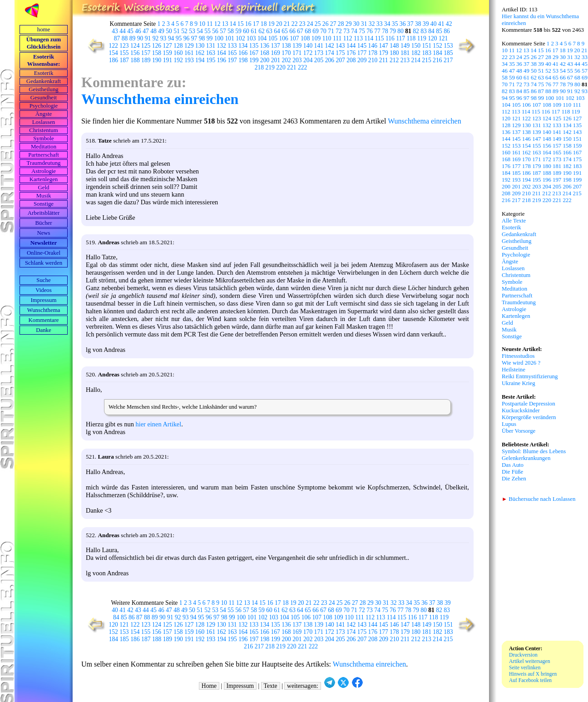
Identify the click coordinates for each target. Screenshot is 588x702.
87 (117, 38)
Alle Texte (514, 221)
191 (168, 60)
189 (146, 60)
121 (443, 38)
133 (232, 46)
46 (138, 31)
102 (240, 38)
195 (211, 60)
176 (351, 53)
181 (405, 53)
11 (210, 24)
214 (416, 60)
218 (259, 67)
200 (265, 60)
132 (221, 46)
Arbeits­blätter (44, 213)
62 (262, 31)
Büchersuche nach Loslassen (539, 499)
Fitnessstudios (518, 356)
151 (427, 46)
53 (192, 31)
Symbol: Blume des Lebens (534, 451)
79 (393, 31)
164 (221, 53)
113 (358, 38)
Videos (44, 290)
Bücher (44, 223)
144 (351, 46)
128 (178, 46)
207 (340, 60)
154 (113, 53)
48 (153, 31)
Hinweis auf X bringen (533, 674)
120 (432, 38)
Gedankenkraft (44, 81)
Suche (43, 280)
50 (169, 31)
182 (416, 53)
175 (340, 53)
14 (233, 24)
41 (441, 24)
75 (362, 31)
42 (449, 24)
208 (351, 60)
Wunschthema (44, 310)
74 (354, 31)
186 (114, 60)
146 (373, 46)
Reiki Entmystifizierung (530, 376)
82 (416, 31)
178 (373, 53)
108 (305, 38)
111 (337, 38)
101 (229, 38)
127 (167, 46)
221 (292, 67)
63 (269, 31)
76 (370, 31)
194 (200, 60)
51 (177, 31)
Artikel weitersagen (530, 661)
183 (427, 53)
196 (222, 60)
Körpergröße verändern (529, 417)
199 (254, 60)
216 (437, 60)
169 (275, 53)
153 (448, 46)
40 (434, 24)
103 (251, 38)
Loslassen (44, 122)
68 (308, 31)
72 (339, 31)
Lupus (509, 424)
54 (200, 31)
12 (217, 24)
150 (416, 46)
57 (223, 31)
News (43, 233)
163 (211, 53)
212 (394, 60)
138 (286, 46)
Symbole (44, 138)
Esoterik (44, 73)
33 (380, 24)
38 (418, 24)
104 (262, 38)
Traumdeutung (44, 163)
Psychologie (44, 106)
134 (243, 46)
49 (161, 31)
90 (140, 38)
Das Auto (513, 465)
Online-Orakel (44, 253)
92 (156, 38)
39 (426, 24)
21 (287, 24)
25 (318, 24)
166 (243, 53)
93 (163, 38)
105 (273, 38)
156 (135, 53)
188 (135, 60)
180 (394, 53)
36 (403, 24)
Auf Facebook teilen (530, 680)
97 (194, 38)
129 (189, 46)
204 (308, 60)
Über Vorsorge (519, 431)
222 (302, 67)
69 (316, 31)
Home (209, 686)
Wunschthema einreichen (160, 99)
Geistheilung (43, 89)
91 (148, 38)
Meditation (44, 147)
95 (179, 38)
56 (215, 31)
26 (326, 24)
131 (211, 46)
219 (270, 67)
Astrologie (44, 171)
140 (308, 46)
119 (422, 38)
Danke (43, 330)
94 (171, 38)
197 (232, 60)
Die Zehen (514, 479)
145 (362, 46)
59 (238, 31)
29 (349, 24)
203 (297, 60)
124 (135, 46)
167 (254, 53)
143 (340, 46)
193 (189, 60)
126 (157, 46)
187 (124, 60)
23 (302, 24)
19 (272, 24)
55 (208, 31)
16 (248, 24)
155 (124, 53)
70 (323, 31)
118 (411, 38)
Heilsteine (514, 370)
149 (405, 46)
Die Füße (512, 472)
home (44, 30)
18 (264, 24)
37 (410, 24)
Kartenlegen (44, 179)
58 (231, 31)
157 (146, 53)
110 (327, 38)
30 (356, 24)
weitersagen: (303, 686)
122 (113, 46)
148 (394, 46)
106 (283, 38)
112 (348, 38)
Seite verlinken (525, 667)
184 (437, 53)
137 (275, 46)
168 (265, 53)
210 (373, 60)
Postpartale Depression (529, 404)
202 (286, 60)
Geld (44, 188)
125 (146, 46)
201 (276, 60)
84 (431, 31)
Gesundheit (44, 98)
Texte (271, 686)
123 (124, 46)
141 (319, 46)
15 (241, 24)
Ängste (44, 114)
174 (329, 53)
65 (285, 31)
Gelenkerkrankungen (526, 458)
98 (202, 38)
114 (369, 38)
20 (279, 24)
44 (123, 31)
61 (254, 31)
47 (146, 31)
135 (254, 46)
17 (256, 24)
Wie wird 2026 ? (521, 363)
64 (277, 31)
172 (308, 53)
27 (333, 24)
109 (316, 38)
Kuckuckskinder (521, 410)
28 (341, 24)
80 (400, 31)
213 (405, 60)
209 (362, 60)
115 (380, 38)
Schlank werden (44, 263)
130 (200, 46)
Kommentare (44, 320)
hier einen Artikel (159, 424)
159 (167, 53)
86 (447, 31)
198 (243, 60)
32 (372, 24)
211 (384, 60)
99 (210, 38)
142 (329, 46)
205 (319, 60)
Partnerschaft (44, 155)
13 (225, 24)
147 (383, 46)
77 (377, 31)
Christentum (43, 130)
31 (364, 24)
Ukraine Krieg (519, 383)
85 (439, 31)
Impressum (44, 300)
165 (232, 53)
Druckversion (523, 655)
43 (115, 31)
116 (390, 38)
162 (200, 53)
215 (426, 60)
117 (400, 38)
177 (362, 53)
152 (437, 46)
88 (125, 38)
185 (448, 53)
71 (331, 31)
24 (310, 24)
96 (187, 38)
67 (300, 31)
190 (157, 60)
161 (189, 53)
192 (178, 60)
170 (286, 53)
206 (330, 60)
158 (157, 53)
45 (130, 31)
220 (281, 67)
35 (395, 24)
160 (178, 53)
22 (295, 24)
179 (383, 53)
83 (424, 31)
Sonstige (44, 204)
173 (319, 53)
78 (385, 31)
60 (246, 31)
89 (133, 38)
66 (292, 31)
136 (265, 46)
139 (297, 46)
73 (346, 31)
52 (184, 31)
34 (387, 24)
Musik (44, 196)
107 (294, 38)
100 (219, 38)
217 (448, 60)
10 (202, 24)
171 (297, 53)
